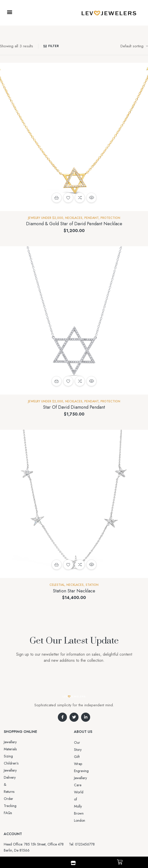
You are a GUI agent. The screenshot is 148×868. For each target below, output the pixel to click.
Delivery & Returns (17, 756)
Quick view (91, 198)
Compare (80, 198)
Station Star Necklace (74, 591)
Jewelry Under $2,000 (46, 218)
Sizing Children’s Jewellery (23, 749)
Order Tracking (15, 763)
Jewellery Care (85, 764)
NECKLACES (74, 218)
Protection (110, 218)
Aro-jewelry (72, 838)
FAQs (8, 770)
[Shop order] (134, 46)
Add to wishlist (68, 198)
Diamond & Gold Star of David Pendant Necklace (74, 224)
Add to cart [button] (57, 198)
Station (92, 585)
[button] (9, 12)
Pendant (91, 218)
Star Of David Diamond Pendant (74, 407)
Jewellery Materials (17, 742)
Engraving (81, 757)
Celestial (57, 585)
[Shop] (73, 863)
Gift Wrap (81, 750)
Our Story (81, 742)
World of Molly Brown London (96, 771)
